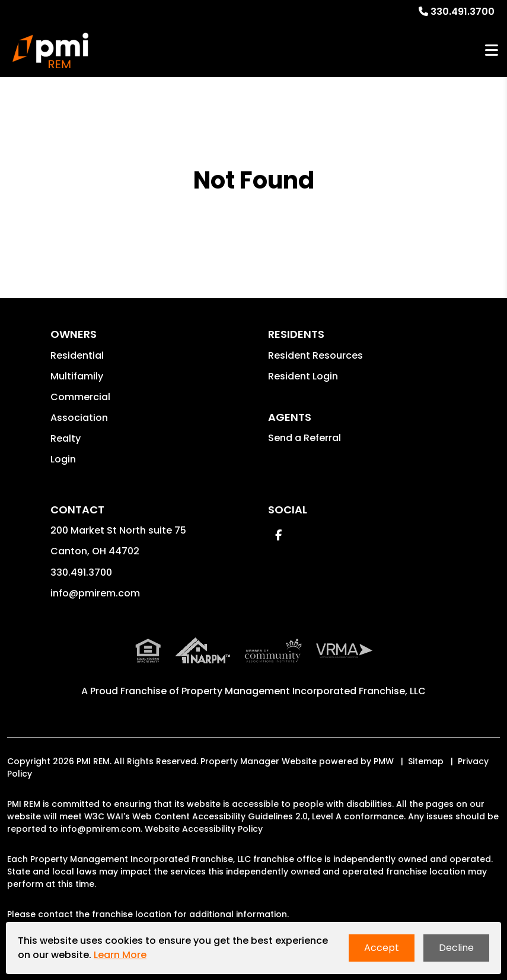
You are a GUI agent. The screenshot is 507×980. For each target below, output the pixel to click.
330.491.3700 (463, 12)
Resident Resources (315, 355)
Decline (456, 948)
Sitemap (426, 761)
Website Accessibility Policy (204, 829)
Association (79, 418)
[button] (278, 535)
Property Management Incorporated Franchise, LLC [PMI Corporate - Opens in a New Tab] (304, 691)
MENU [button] (492, 51)
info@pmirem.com (95, 593)
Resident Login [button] (303, 376)
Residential (77, 355)
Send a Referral (304, 438)
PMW (384, 761)
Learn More (120, 955)
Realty (66, 438)
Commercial (80, 397)
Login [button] (63, 459)
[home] (50, 50)
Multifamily (77, 376)
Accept (382, 948)
